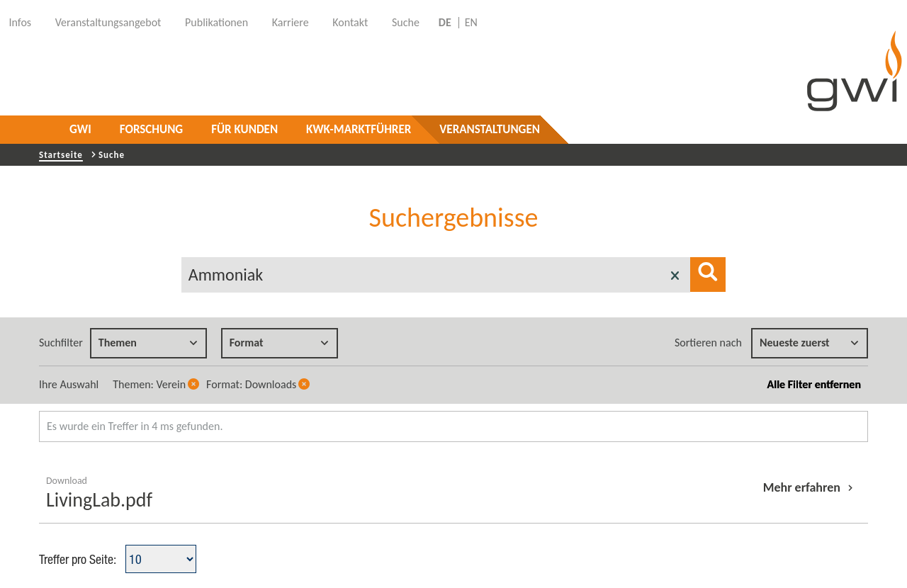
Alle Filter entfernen (814, 384)
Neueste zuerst (809, 343)
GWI (80, 129)
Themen (148, 343)
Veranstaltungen (490, 129)
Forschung (151, 129)
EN (471, 23)
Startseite (61, 155)
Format (279, 343)
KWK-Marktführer (359, 129)
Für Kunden (244, 129)
